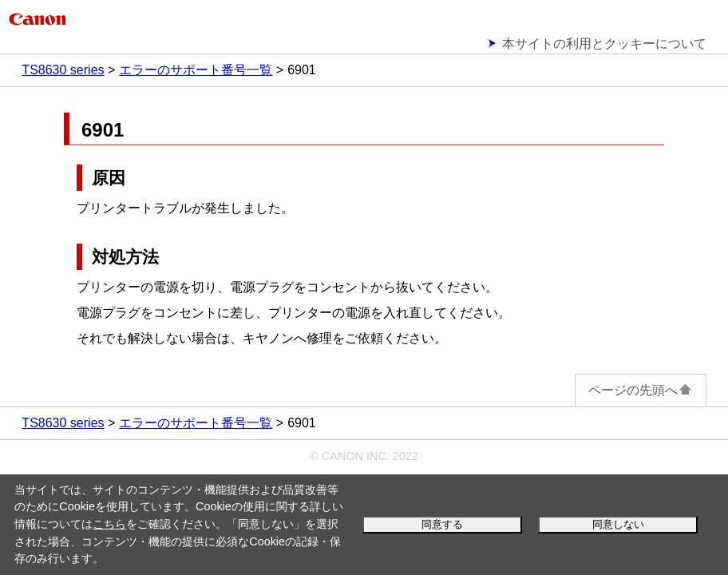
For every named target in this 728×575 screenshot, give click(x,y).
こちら (109, 524)
